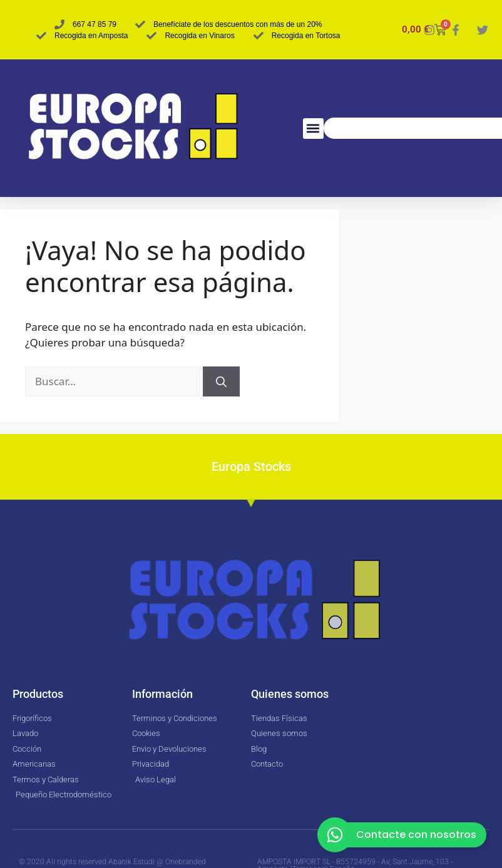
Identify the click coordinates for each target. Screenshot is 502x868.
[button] (313, 129)
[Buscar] (221, 381)
